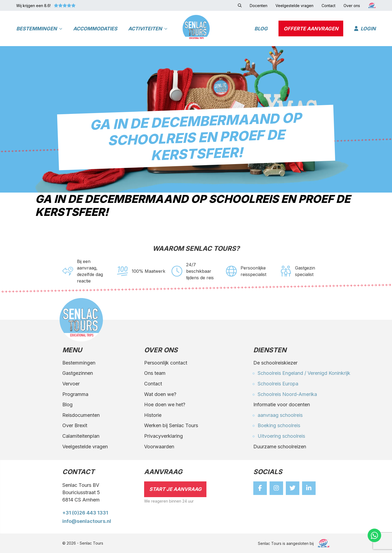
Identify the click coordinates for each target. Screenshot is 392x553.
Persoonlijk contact (166, 363)
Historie (153, 415)
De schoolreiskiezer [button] (275, 363)
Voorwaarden (159, 447)
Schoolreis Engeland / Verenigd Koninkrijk (304, 373)
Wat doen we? (160, 394)
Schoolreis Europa (278, 384)
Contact (153, 384)
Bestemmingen (39, 29)
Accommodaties (95, 29)
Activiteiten (148, 29)
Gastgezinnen (78, 373)
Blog (261, 29)
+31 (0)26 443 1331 (85, 513)
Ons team (155, 373)
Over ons (161, 350)
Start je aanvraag (175, 489)
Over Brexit (75, 425)
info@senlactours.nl (87, 521)
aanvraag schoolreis (280, 415)
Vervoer (71, 384)
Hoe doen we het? (165, 405)
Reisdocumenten (81, 415)
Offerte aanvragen (311, 29)
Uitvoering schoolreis (281, 436)
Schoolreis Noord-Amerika (287, 394)
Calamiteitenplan (81, 436)
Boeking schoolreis (279, 425)
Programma (75, 394)
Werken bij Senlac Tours (171, 425)
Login (365, 29)
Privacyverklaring (163, 436)
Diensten (270, 350)
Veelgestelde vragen (85, 447)
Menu (72, 350)
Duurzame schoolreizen (280, 447)
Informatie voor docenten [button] (282, 405)
